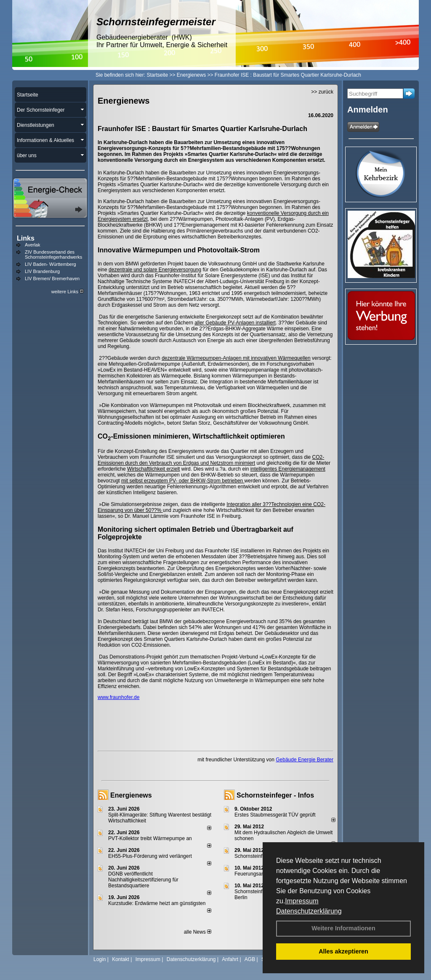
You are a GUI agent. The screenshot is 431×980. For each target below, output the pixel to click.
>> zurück (322, 92)
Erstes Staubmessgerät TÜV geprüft (275, 815)
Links (26, 238)
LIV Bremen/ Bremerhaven (52, 278)
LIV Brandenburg (42, 271)
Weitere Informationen (343, 928)
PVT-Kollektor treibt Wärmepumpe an (150, 838)
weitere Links (68, 292)
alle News (198, 932)
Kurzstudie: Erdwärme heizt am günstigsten (157, 903)
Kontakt (121, 959)
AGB (250, 959)
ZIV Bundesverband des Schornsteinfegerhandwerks (53, 254)
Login (100, 959)
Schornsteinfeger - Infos (275, 795)
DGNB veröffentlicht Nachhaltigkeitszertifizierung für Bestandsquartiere (143, 880)
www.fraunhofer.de (118, 697)
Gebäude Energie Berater (305, 760)
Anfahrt (230, 959)
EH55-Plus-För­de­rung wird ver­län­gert (150, 856)
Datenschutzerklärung (309, 911)
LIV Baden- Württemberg (51, 264)
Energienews (131, 795)
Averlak (32, 245)
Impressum (302, 901)
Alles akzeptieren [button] (343, 951)
